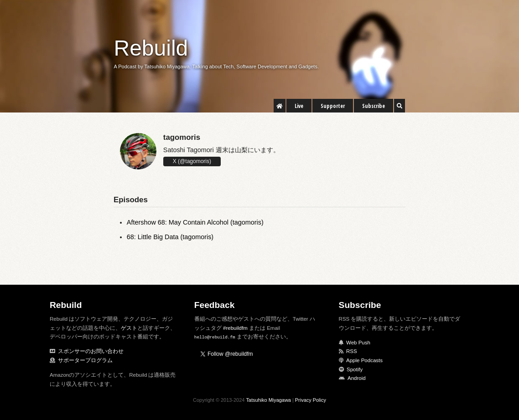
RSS (352, 351)
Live (299, 106)
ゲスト (129, 328)
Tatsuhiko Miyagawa (268, 400)
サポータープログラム (85, 360)
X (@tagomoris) (192, 161)
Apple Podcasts (364, 360)
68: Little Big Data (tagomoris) (170, 237)
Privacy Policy (311, 400)
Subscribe (374, 106)
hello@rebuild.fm (215, 337)
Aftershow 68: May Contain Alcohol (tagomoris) (195, 222)
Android (357, 378)
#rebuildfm (235, 328)
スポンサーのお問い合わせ (91, 351)
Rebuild (151, 48)
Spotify (355, 369)
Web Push (358, 343)
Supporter (333, 106)
